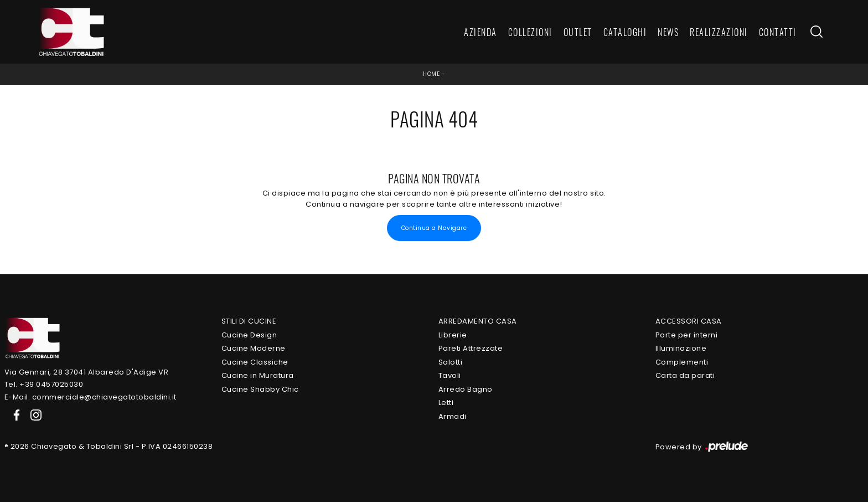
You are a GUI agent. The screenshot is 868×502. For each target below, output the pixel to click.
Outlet (578, 32)
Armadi (453, 416)
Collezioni (530, 32)
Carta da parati (685, 375)
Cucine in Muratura (258, 375)
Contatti (778, 32)
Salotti (451, 362)
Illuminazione (681, 348)
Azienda (480, 32)
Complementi (682, 362)
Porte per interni (687, 335)
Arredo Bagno (466, 389)
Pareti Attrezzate (471, 348)
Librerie (453, 335)
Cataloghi (625, 32)
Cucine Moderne (254, 348)
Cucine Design (249, 335)
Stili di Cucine (249, 321)
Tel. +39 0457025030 (44, 384)
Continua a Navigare (434, 228)
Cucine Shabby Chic (260, 389)
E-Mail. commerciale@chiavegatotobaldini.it (91, 397)
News (668, 32)
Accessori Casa (689, 321)
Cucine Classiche (255, 362)
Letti (446, 403)
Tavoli (450, 375)
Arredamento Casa (478, 321)
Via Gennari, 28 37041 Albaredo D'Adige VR (87, 372)
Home (431, 74)
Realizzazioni (719, 32)
